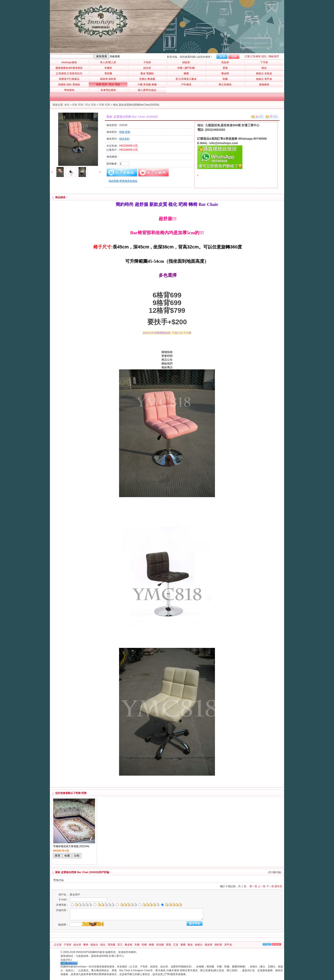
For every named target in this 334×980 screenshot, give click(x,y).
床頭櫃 (160, 945)
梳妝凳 (209, 945)
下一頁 (270, 886)
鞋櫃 (144, 945)
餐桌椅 (128, 945)
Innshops (69, 62)
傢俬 (67, 105)
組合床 (77, 945)
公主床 (58, 945)
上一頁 (262, 886)
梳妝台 (94, 945)
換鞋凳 (218, 945)
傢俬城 (64, 956)
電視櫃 (111, 945)
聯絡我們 (274, 56)
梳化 (103, 945)
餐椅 (86, 945)
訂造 (176, 945)
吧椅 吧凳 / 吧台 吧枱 (84, 105)
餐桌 (190, 945)
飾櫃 (151, 945)
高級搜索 (115, 56)
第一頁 (253, 886)
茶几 (120, 945)
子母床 (68, 945)
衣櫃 (137, 945)
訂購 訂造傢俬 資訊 (256, 56)
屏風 (168, 945)
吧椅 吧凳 (105, 105)
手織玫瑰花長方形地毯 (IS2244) (71, 846)
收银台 (199, 945)
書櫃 (183, 945)
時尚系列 (124, 139)
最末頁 (278, 886)
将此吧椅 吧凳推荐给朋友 (123, 181)
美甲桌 (228, 945)
